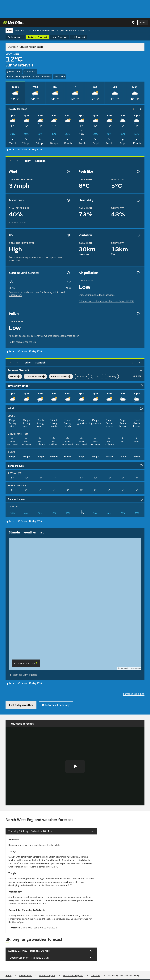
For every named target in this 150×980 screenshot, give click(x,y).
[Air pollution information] (138, 273)
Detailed (38, 37)
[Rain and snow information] (141, 499)
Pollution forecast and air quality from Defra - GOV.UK (106, 301)
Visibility (112, 376)
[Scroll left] (133, 109)
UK (79, 37)
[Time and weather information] (141, 386)
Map (60, 37)
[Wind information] (141, 408)
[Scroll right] (141, 109)
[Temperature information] (141, 466)
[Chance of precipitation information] (68, 200)
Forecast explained (134, 694)
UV (97, 376)
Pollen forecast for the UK (22, 342)
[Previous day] (10, 161)
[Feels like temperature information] (138, 172)
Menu (143, 22)
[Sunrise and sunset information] (68, 273)
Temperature (34, 377)
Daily (15, 37)
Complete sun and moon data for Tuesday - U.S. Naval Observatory (37, 294)
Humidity (82, 376)
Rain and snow (60, 377)
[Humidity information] (138, 200)
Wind (14, 377)
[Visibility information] (138, 235)
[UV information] (68, 235)
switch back (86, 30)
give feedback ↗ (68, 30)
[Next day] (18, 161)
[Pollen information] (138, 314)
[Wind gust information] (68, 172)
